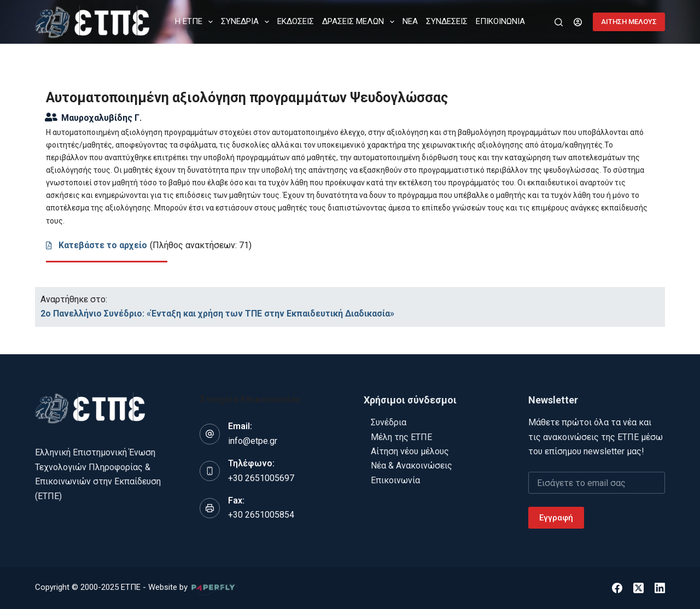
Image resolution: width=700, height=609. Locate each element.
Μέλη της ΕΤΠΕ (401, 437)
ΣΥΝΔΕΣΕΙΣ (447, 21)
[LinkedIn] (660, 588)
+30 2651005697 (261, 478)
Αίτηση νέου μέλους (410, 451)
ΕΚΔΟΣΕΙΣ (296, 21)
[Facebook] (617, 588)
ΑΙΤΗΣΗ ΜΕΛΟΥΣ (629, 22)
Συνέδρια (389, 422)
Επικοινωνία (395, 480)
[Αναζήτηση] (559, 22)
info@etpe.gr (253, 441)
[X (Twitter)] (638, 588)
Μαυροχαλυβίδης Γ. (101, 118)
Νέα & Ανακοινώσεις (412, 465)
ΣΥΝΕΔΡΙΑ (247, 22)
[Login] (578, 22)
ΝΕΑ (410, 21)
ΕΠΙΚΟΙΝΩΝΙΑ (500, 21)
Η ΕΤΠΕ (196, 22)
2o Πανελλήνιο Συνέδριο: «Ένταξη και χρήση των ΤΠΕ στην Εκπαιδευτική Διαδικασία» (217, 314)
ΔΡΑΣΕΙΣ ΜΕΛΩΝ (360, 22)
